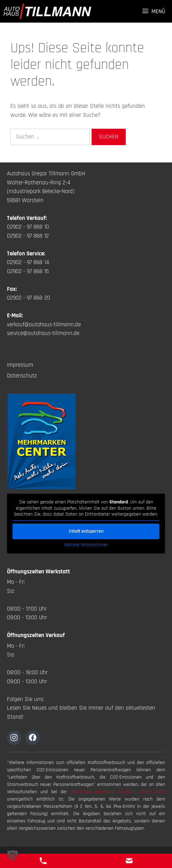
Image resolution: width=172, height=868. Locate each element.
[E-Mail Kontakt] (129, 861)
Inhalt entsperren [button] (86, 531)
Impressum (20, 365)
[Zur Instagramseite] (14, 738)
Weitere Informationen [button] (86, 545)
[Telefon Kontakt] (43, 861)
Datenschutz (22, 376)
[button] (13, 855)
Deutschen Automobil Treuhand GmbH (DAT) (118, 792)
